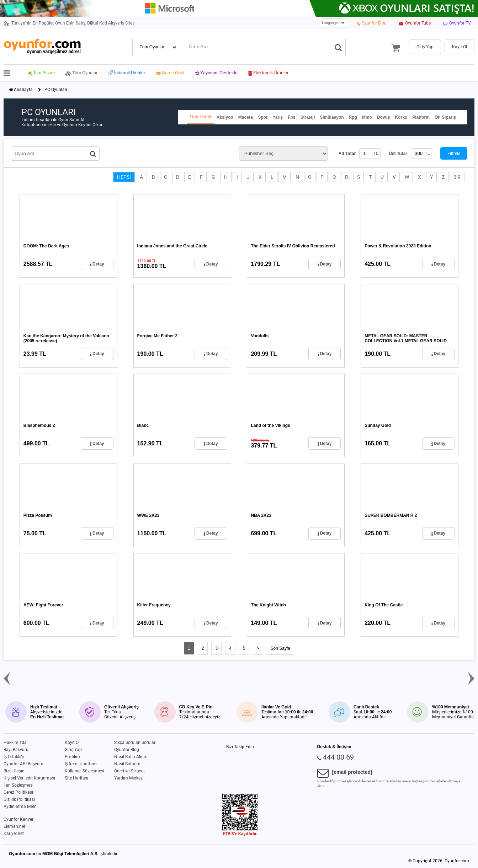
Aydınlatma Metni (21, 807)
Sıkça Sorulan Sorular (135, 743)
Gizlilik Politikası (19, 799)
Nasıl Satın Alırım (131, 757)
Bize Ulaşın (14, 771)
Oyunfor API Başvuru (23, 764)
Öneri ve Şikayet (129, 771)
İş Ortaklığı (14, 757)
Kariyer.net (14, 834)
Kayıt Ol (72, 743)
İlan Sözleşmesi (18, 785)
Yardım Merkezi (129, 778)
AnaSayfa (23, 90)
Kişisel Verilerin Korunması (29, 778)
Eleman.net (14, 826)
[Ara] (338, 47)
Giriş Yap (73, 750)
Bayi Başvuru (16, 750)
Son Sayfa (280, 648)
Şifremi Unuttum (81, 764)
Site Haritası (76, 778)
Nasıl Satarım (127, 764)
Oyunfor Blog (127, 750)
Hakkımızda (15, 743)
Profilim (72, 757)
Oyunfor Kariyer (18, 819)
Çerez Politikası (18, 792)
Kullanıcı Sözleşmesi (84, 771)
